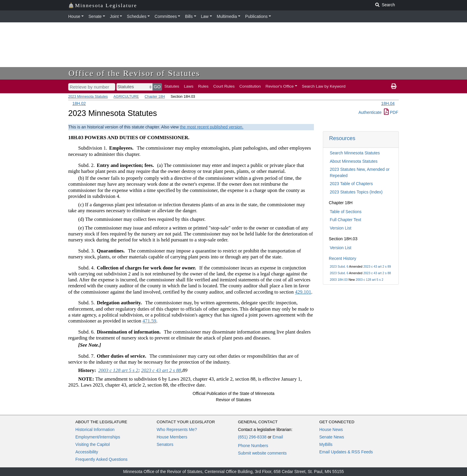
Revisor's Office (280, 86)
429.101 (303, 292)
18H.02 (79, 103)
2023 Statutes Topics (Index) (356, 192)
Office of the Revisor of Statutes (134, 73)
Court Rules (224, 86)
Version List (340, 228)
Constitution (250, 86)
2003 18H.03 (339, 280)
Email (278, 437)
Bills (189, 16)
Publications (256, 16)
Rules (203, 86)
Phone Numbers (253, 446)
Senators (165, 444)
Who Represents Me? (177, 430)
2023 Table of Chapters (351, 184)
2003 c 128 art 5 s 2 (369, 280)
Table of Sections (346, 212)
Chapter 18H (155, 97)
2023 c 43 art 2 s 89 (377, 266)
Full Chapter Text (345, 220)
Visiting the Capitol (93, 444)
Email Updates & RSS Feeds (346, 452)
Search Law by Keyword (324, 86)
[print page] (394, 86)
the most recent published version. (212, 127)
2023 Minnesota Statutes (88, 97)
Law (205, 16)
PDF (391, 112)
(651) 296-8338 (252, 437)
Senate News (332, 437)
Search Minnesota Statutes (355, 153)
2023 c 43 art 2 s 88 (377, 273)
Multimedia (227, 16)
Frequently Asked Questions (101, 459)
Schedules (137, 16)
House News (331, 430)
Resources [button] (342, 138)
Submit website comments (262, 453)
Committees (166, 16)
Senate (95, 16)
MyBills (326, 444)
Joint (114, 16)
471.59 (149, 321)
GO (157, 87)
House (74, 16)
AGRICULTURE (126, 97)
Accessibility (87, 452)
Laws (189, 86)
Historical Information (95, 430)
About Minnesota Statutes (354, 161)
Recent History (343, 258)
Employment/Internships (98, 437)
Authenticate (370, 112)
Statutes (172, 86)
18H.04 (388, 103)
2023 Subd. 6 (339, 266)
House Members (172, 437)
